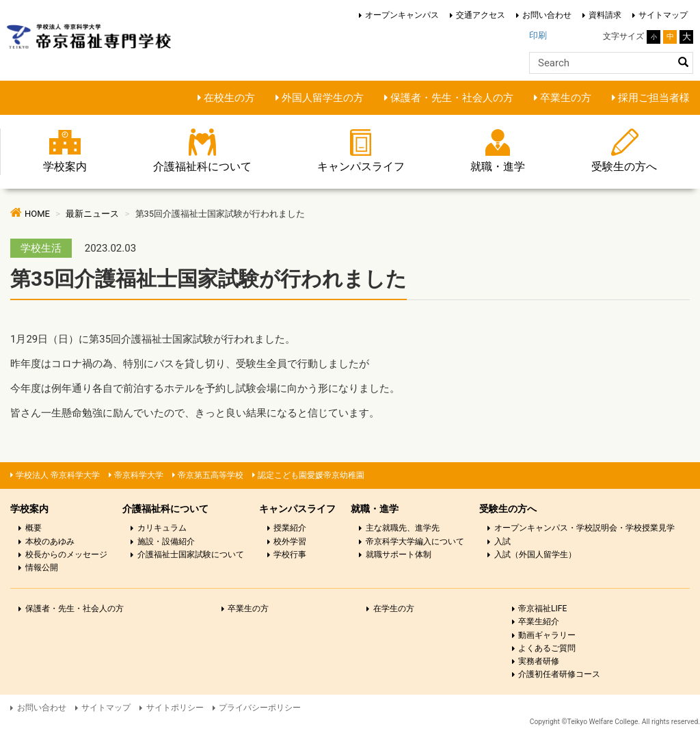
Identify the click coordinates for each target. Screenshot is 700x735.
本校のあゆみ (50, 542)
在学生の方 (394, 609)
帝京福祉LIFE (542, 609)
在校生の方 (229, 98)
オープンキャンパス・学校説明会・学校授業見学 (584, 528)
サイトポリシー (175, 708)
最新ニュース (92, 214)
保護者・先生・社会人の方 (452, 98)
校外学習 (290, 542)
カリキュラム (162, 528)
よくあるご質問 (547, 648)
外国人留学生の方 (323, 98)
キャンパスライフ (361, 166)
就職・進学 (498, 166)
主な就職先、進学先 (403, 528)
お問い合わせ (547, 15)
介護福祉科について (202, 166)
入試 (502, 542)
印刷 (538, 35)
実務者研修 (539, 661)
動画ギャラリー (547, 635)
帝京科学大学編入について (415, 542)
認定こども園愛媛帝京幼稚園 (311, 475)
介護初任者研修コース (559, 674)
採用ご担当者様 (654, 98)
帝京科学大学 (139, 475)
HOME (37, 214)
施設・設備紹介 (166, 542)
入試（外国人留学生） (535, 554)
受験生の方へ (624, 166)
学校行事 (290, 554)
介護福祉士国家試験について (191, 554)
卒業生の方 (566, 98)
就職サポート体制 (399, 554)
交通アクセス (481, 15)
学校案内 (65, 166)
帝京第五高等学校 (211, 475)
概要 (33, 528)
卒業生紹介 (539, 622)
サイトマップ (663, 15)
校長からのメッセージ (66, 554)
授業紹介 (290, 528)
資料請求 (605, 15)
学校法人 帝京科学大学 (58, 475)
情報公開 (42, 567)
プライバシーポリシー (260, 708)
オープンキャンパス (402, 15)
